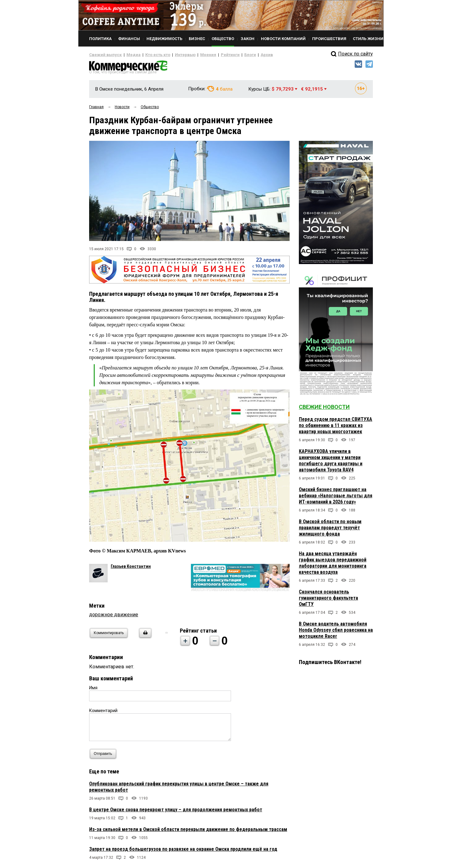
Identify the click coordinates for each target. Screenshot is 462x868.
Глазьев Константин (131, 568)
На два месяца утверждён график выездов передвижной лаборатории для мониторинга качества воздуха (333, 565)
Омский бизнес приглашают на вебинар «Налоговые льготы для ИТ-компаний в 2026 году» (336, 498)
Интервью (173, 55)
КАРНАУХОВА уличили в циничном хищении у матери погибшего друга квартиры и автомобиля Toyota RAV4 (331, 463)
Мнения (193, 55)
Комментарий (103, 713)
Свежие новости (324, 409)
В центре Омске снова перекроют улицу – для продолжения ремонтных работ (176, 812)
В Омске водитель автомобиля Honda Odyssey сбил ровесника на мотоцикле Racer (336, 632)
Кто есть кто (149, 55)
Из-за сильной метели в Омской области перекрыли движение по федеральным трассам (188, 831)
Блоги (230, 55)
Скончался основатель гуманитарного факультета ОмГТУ (328, 600)
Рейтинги (212, 55)
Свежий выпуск (103, 55)
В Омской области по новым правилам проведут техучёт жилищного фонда (330, 530)
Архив (245, 55)
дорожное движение (114, 617)
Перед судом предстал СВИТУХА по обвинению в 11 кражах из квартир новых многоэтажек (336, 428)
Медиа (128, 55)
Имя (93, 690)
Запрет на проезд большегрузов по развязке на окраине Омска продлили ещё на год (183, 851)
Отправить (104, 756)
